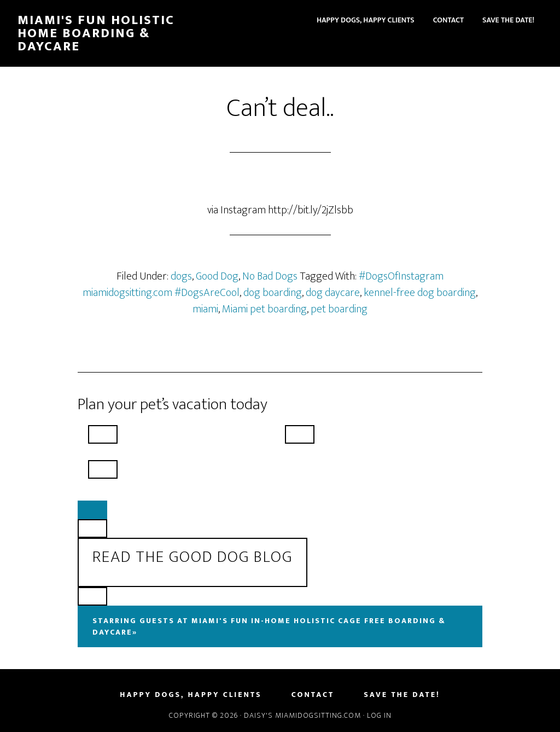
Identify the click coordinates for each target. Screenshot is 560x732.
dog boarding (273, 293)
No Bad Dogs (270, 276)
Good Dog (217, 276)
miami (205, 309)
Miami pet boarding (264, 309)
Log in (379, 715)
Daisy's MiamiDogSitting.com (304, 715)
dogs (181, 276)
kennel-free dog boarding (420, 293)
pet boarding (339, 309)
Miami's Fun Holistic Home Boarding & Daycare (96, 33)
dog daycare (333, 293)
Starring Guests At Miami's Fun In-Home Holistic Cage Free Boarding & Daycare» (269, 626)
